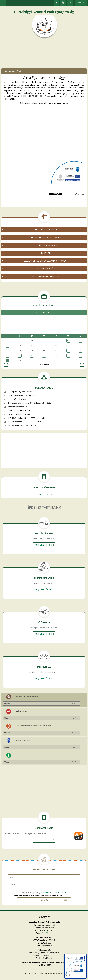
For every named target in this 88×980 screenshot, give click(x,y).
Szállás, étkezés (22, 711)
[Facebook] (57, 3)
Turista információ (22, 755)
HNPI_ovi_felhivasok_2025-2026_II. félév (23, 426)
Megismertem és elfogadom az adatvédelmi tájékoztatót (38, 895)
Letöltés (43, 840)
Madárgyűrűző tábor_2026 (18, 407)
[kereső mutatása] (70, 3)
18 (68, 351)
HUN (79, 3)
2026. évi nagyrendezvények (19, 414)
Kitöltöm (43, 494)
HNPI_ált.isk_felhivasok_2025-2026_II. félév (24, 422)
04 (68, 341)
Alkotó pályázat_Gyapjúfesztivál (20, 392)
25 (68, 356)
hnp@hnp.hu (47, 933)
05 (80, 341)
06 (8, 346)
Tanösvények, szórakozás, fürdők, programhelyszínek (33, 726)
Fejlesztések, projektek (24, 740)
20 (8, 356)
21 (20, 356)
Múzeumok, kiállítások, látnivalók (27, 696)
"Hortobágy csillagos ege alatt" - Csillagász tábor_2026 (29, 403)
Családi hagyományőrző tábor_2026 (22, 395)
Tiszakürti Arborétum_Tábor (19, 411)
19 (80, 351)
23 (44, 356)
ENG (83, 3)
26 (80, 356)
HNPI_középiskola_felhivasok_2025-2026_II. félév (27, 418)
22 (32, 356)
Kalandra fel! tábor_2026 (17, 399)
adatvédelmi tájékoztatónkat (53, 892)
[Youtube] (63, 3)
